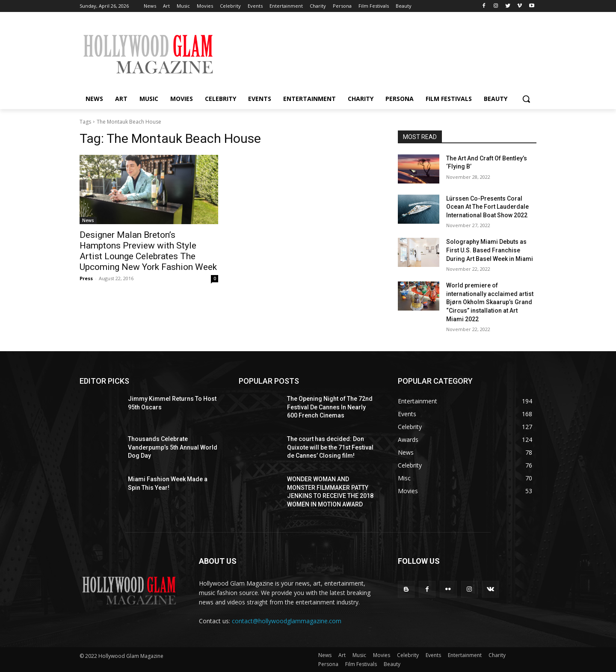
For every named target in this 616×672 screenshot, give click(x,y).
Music (359, 655)
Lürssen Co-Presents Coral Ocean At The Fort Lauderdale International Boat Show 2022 (487, 207)
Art (342, 655)
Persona (328, 664)
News (88, 220)
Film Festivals (361, 664)
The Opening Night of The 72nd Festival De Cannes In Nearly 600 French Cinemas (330, 407)
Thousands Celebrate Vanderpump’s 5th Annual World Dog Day (173, 447)
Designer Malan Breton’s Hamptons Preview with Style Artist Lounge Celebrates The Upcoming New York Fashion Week (148, 251)
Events (433, 655)
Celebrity (408, 655)
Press (86, 278)
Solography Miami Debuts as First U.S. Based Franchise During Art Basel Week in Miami (490, 250)
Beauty (392, 664)
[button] (526, 99)
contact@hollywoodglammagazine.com (287, 621)
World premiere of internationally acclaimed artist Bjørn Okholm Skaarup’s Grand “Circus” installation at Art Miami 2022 (490, 302)
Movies (382, 655)
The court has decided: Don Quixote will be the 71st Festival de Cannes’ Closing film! (330, 447)
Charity (497, 655)
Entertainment (465, 655)
